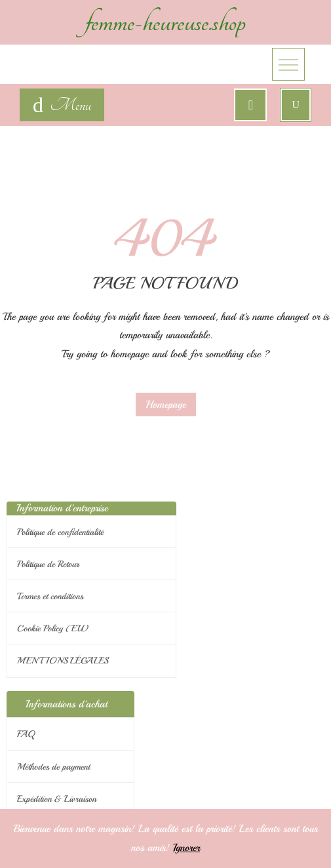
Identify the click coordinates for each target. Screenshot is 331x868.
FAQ (26, 734)
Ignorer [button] (186, 848)
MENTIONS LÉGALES (63, 661)
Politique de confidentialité (60, 532)
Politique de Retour (48, 564)
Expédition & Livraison (57, 799)
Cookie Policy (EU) (53, 628)
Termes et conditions (50, 596)
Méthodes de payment (53, 767)
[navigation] (62, 105)
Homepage (166, 404)
